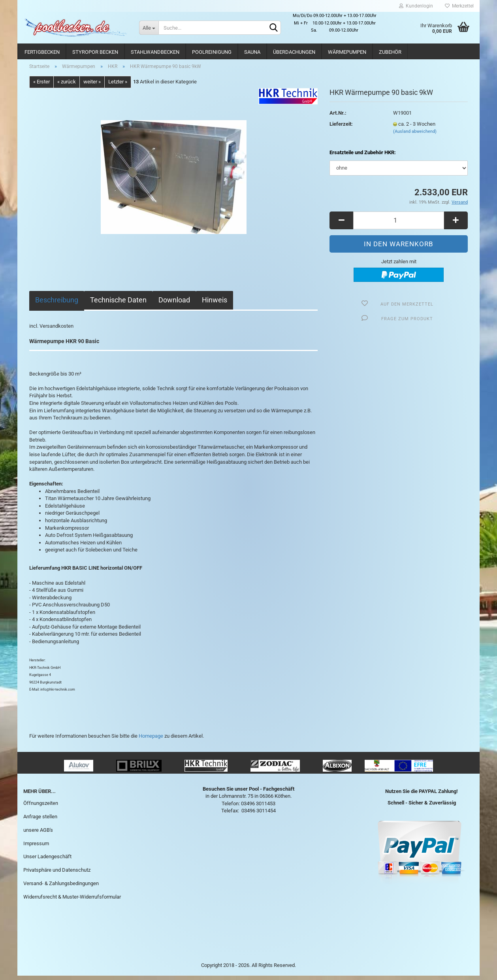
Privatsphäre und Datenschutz (57, 875)
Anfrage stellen (40, 821)
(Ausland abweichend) (415, 136)
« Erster (41, 86)
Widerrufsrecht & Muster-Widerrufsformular (72, 901)
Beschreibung (57, 304)
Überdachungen (294, 52)
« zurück (67, 86)
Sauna (252, 52)
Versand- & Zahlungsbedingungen (61, 888)
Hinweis (215, 304)
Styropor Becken (95, 52)
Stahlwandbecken (155, 52)
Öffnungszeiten (41, 807)
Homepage (151, 740)
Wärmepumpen (347, 52)
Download (174, 304)
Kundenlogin (416, 6)
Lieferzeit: (341, 128)
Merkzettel (459, 6)
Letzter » (118, 86)
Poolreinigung (212, 52)
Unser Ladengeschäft (47, 861)
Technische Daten (118, 304)
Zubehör (390, 52)
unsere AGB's (38, 834)
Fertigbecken (42, 52)
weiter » (92, 86)
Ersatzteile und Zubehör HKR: (363, 157)
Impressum (36, 848)
